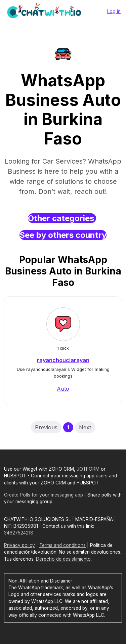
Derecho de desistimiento (63, 559)
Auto (63, 389)
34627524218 (19, 533)
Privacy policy (19, 545)
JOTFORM (88, 469)
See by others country (63, 235)
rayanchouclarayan (63, 360)
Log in (114, 11)
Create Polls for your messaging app (44, 495)
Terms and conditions (62, 545)
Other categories (62, 218)
